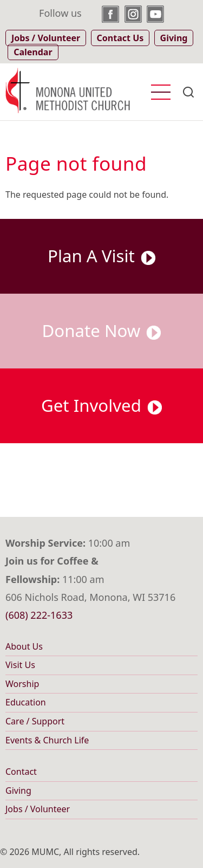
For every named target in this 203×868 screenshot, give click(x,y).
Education (26, 702)
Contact (21, 772)
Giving (18, 791)
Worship (22, 684)
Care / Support (35, 721)
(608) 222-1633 (39, 615)
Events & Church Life (47, 740)
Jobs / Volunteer (38, 809)
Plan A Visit (101, 256)
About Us (24, 646)
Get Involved (101, 405)
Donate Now (102, 331)
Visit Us (20, 665)
